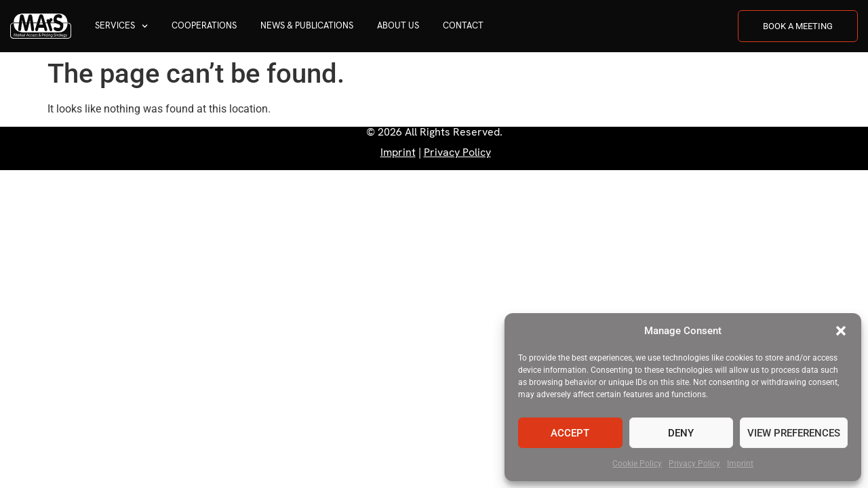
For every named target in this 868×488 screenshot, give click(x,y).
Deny (681, 433)
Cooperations (204, 25)
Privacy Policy (694, 464)
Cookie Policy (637, 464)
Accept (570, 433)
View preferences (794, 433)
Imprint (740, 464)
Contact (463, 25)
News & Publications (307, 25)
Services (121, 26)
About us (398, 25)
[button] (841, 331)
